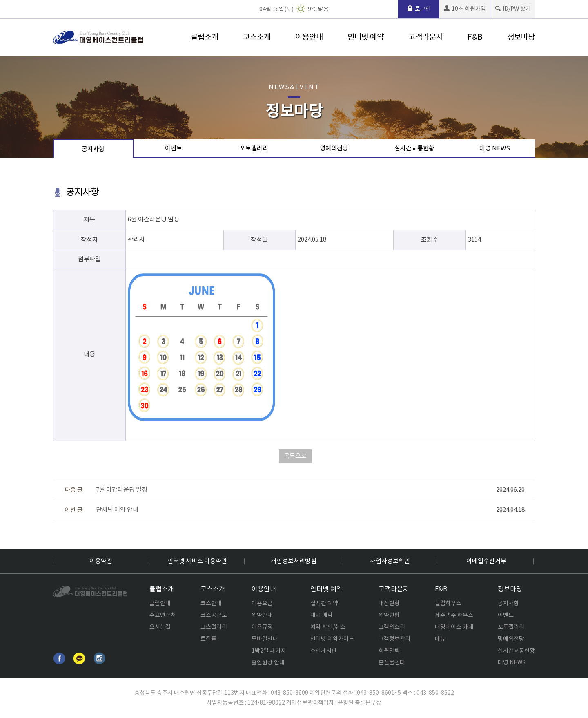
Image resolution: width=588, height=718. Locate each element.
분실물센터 (392, 663)
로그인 (419, 9)
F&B (475, 37)
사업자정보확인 (390, 561)
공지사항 (93, 149)
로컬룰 (208, 639)
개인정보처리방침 (294, 561)
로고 (98, 37)
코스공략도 (214, 615)
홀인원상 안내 (268, 663)
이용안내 (309, 37)
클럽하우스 (448, 604)
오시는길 (160, 627)
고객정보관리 (394, 639)
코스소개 (257, 37)
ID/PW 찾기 (513, 9)
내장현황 (389, 604)
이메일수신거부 (486, 561)
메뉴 (440, 639)
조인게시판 (324, 651)
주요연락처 (163, 615)
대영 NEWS (495, 149)
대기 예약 (322, 615)
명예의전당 (334, 149)
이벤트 (174, 149)
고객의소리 (392, 627)
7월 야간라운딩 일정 (122, 490)
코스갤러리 (214, 627)
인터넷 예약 (366, 37)
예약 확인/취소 (328, 627)
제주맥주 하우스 (454, 615)
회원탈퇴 (389, 651)
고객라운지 (426, 37)
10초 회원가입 (465, 9)
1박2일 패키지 (269, 651)
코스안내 (211, 604)
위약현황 (389, 615)
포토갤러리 (254, 149)
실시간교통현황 (414, 149)
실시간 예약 (324, 604)
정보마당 (521, 37)
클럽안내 (160, 604)
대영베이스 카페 (454, 627)
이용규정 (262, 627)
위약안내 (262, 615)
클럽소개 (205, 37)
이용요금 (262, 604)
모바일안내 (265, 639)
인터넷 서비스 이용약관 (197, 561)
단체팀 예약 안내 (117, 510)
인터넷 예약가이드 (332, 639)
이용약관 (101, 561)
